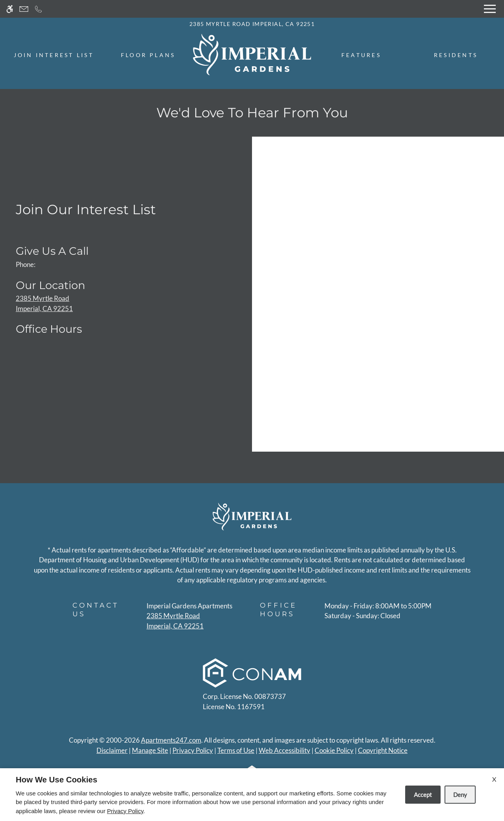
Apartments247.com (171, 740)
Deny (460, 795)
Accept (423, 795)
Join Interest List (54, 55)
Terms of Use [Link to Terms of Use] (236, 750)
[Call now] (38, 9)
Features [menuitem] (361, 55)
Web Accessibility (284, 750)
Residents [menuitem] (456, 55)
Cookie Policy (334, 750)
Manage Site (150, 750)
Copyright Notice (383, 750)
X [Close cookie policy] (494, 779)
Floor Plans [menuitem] (148, 55)
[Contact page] (24, 9)
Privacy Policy (193, 750)
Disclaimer (112, 750)
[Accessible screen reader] (10, 9)
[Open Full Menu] (490, 9)
